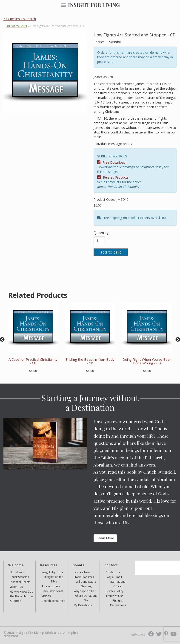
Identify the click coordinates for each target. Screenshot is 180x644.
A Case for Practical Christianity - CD (33, 361)
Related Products (113, 177)
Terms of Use (114, 596)
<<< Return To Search (20, 19)
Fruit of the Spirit (16, 26)
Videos (46, 596)
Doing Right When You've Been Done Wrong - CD (147, 361)
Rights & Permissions (118, 603)
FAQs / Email (114, 577)
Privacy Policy (114, 591)
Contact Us (113, 572)
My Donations (83, 605)
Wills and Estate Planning (86, 584)
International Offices (118, 584)
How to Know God (21, 592)
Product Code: (105, 199)
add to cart (111, 252)
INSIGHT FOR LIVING (94, 5)
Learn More (105, 538)
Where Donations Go (86, 598)
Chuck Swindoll (19, 577)
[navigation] (64, 6)
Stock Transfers (84, 577)
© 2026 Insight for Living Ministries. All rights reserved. (41, 634)
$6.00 (98, 205)
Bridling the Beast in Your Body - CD (90, 361)
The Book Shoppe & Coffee (21, 598)
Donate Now (82, 572)
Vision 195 (16, 587)
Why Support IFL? (85, 591)
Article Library (51, 586)
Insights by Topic (53, 572)
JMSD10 (123, 199)
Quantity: (101, 233)
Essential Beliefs (20, 582)
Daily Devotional (52, 591)
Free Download (111, 162)
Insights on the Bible (54, 579)
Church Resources (53, 601)
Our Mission (17, 572)
